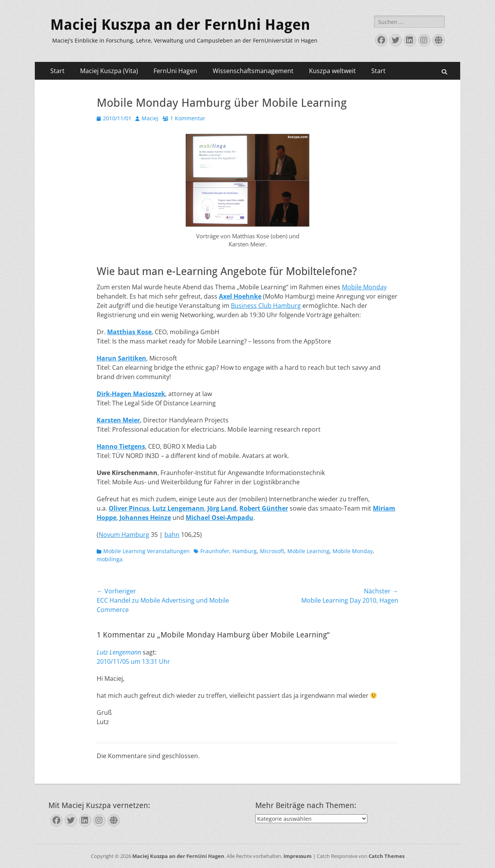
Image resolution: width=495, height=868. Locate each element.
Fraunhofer (215, 551)
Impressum (298, 856)
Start (57, 71)
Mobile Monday (364, 287)
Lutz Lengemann (178, 508)
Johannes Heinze (145, 518)
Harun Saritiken (121, 358)
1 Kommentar (188, 118)
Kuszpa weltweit (332, 71)
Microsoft (272, 551)
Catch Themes (387, 856)
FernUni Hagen (175, 71)
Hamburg (245, 551)
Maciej (150, 118)
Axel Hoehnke (240, 296)
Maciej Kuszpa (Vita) (109, 71)
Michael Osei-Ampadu (219, 518)
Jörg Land (222, 508)
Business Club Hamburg (266, 306)
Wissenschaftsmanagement (253, 71)
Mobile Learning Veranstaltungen (147, 551)
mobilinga (110, 559)
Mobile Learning (308, 551)
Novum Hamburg (124, 535)
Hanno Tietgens (121, 446)
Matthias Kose (129, 332)
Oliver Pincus (129, 508)
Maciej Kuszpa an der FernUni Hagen (180, 25)
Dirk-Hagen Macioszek (131, 394)
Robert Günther (264, 508)
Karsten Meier (118, 420)
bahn (172, 535)
